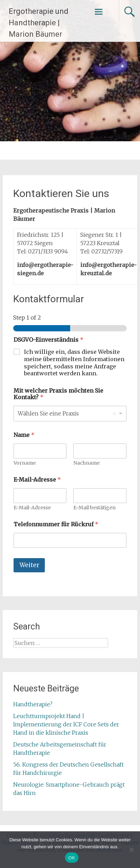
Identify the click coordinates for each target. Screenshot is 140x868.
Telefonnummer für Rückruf (56, 524)
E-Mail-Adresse (32, 508)
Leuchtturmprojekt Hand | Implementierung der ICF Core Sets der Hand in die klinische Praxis (66, 724)
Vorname (25, 463)
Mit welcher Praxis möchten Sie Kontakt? (58, 394)
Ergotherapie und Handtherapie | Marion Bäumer (39, 23)
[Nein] (131, 850)
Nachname (87, 463)
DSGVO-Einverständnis (48, 340)
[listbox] (70, 414)
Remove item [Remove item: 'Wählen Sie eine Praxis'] (114, 414)
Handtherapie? (33, 704)
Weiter (29, 565)
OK (72, 858)
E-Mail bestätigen (95, 508)
